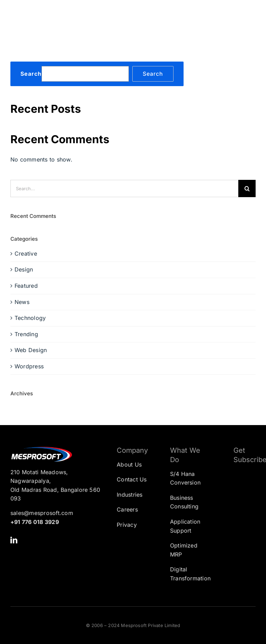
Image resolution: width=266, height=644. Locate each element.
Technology (30, 318)
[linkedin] (14, 540)
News (22, 302)
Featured (26, 286)
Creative (26, 254)
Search (31, 74)
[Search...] (124, 188)
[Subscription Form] (239, 504)
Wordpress (29, 366)
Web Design (31, 350)
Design (24, 269)
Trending (26, 334)
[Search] (247, 188)
